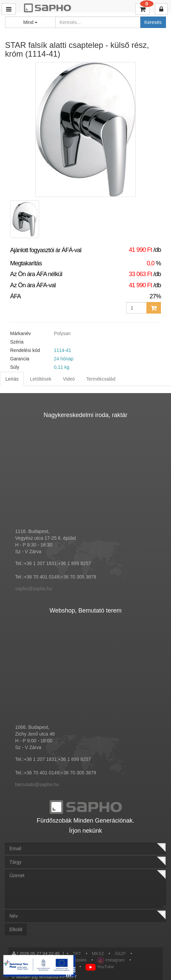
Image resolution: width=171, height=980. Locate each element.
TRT (77, 954)
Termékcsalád (101, 379)
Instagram (111, 960)
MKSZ (98, 954)
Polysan (62, 333)
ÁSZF (120, 954)
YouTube (100, 967)
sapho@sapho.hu (34, 589)
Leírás (12, 379)
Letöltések (41, 379)
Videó (69, 379)
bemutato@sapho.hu (37, 784)
